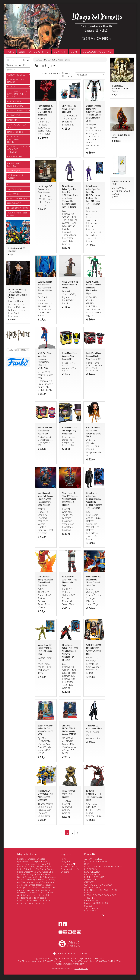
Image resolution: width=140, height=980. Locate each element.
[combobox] (90, 74)
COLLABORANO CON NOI (98, 52)
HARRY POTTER (15, 132)
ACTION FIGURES (16, 75)
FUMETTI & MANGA (17, 110)
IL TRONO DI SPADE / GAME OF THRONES (17, 149)
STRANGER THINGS (17, 198)
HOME (10, 52)
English (62, 953)
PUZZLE (11, 185)
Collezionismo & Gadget (16, 176)
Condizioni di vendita (70, 869)
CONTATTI (60, 52)
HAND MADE (14, 203)
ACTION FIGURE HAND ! (15, 81)
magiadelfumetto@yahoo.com (70, 964)
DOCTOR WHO (15, 101)
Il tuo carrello (68, 864)
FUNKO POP (14, 115)
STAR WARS (13, 194)
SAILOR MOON (15, 189)
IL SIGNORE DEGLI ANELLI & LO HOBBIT (17, 139)
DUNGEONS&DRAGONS (19, 208)
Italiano (83, 953)
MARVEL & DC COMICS (45, 60)
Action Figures (64, 60)
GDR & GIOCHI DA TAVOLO (16, 126)
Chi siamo (65, 872)
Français (72, 953)
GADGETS (12, 120)
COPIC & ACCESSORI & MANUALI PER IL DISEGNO (18, 94)
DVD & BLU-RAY (15, 106)
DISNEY (11, 87)
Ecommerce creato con (70, 968)
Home (63, 859)
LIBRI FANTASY (15, 156)
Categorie (65, 861)
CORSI (74, 52)
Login (22, 52)
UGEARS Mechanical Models (17, 214)
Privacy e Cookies (69, 866)
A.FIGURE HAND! (39, 52)
